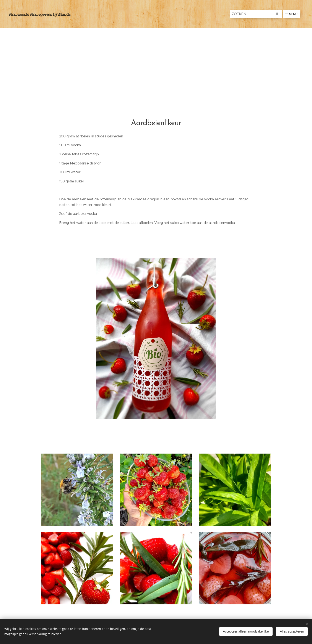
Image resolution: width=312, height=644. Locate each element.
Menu (291, 14)
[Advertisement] (156, 61)
